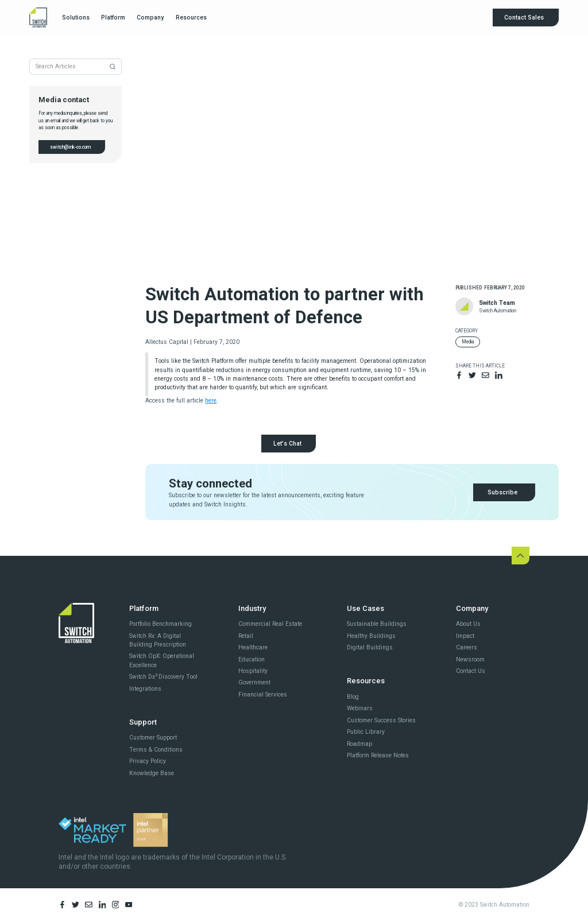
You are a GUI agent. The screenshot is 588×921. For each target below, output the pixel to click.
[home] (38, 18)
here (211, 400)
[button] (75, 18)
